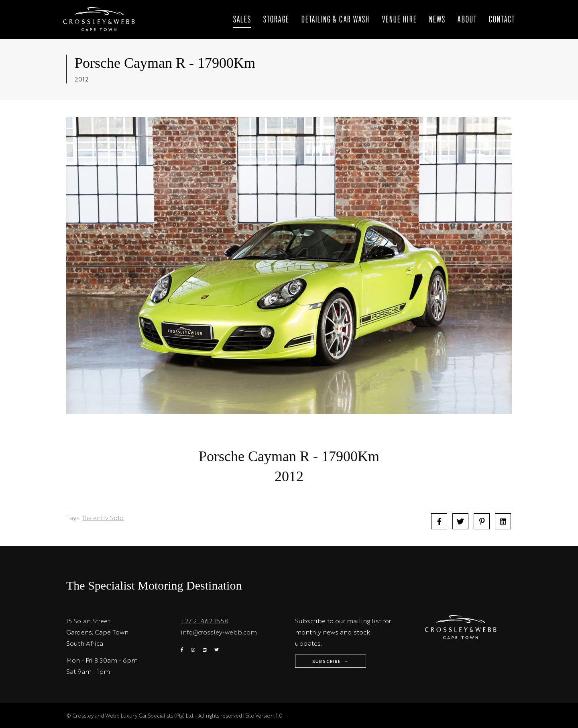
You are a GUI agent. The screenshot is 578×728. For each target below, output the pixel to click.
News (438, 20)
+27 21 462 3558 (204, 621)
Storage (276, 20)
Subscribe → (331, 661)
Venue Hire (400, 20)
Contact (502, 20)
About (467, 20)
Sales (242, 20)
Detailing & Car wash (336, 20)
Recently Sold (103, 518)
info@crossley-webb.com (219, 632)
